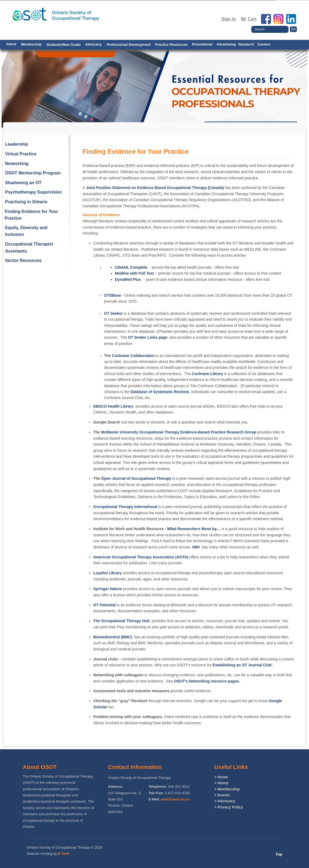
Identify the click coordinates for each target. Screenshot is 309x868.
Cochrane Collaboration (133, 356)
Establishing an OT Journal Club (242, 665)
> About (221, 783)
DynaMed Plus (128, 279)
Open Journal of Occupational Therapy (136, 478)
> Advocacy (225, 801)
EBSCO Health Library (113, 406)
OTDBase (113, 295)
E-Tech (64, 854)
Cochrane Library (207, 374)
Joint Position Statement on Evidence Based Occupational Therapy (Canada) (154, 188)
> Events (222, 795)
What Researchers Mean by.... (193, 529)
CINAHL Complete (131, 267)
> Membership (227, 789)
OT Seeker (113, 313)
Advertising (226, 44)
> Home (221, 777)
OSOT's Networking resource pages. (207, 681)
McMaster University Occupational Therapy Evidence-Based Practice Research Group (179, 432)
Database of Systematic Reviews (160, 392)
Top (279, 854)
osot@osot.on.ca (175, 799)
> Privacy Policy (229, 807)
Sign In (229, 19)
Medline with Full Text (134, 273)
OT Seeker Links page (147, 337)
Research (246, 44)
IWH (196, 547)
